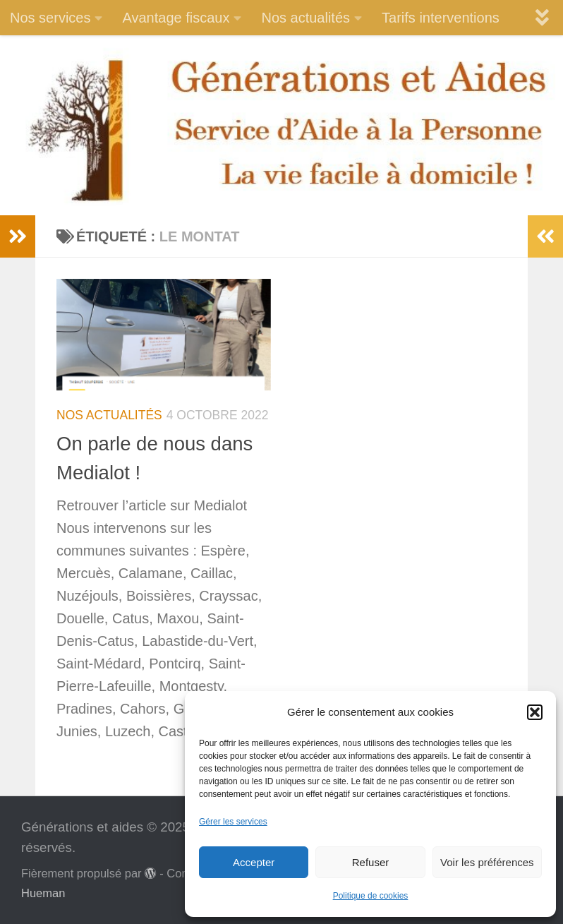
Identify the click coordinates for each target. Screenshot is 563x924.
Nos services (50, 18)
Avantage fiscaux (176, 18)
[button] (535, 712)
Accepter (254, 862)
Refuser (371, 862)
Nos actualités (305, 18)
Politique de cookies (371, 896)
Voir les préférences (487, 862)
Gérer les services (233, 822)
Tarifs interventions (441, 18)
